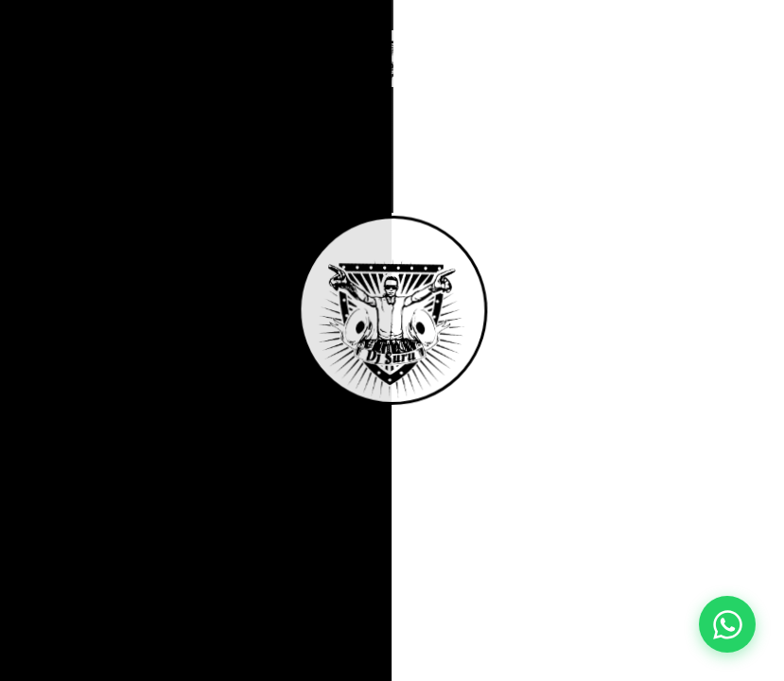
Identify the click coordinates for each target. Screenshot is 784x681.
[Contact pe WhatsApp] (727, 624)
